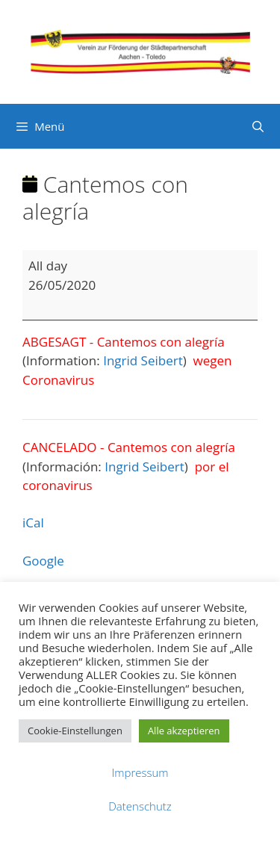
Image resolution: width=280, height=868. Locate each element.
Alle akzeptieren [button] (184, 731)
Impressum (140, 772)
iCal (33, 523)
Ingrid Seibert (143, 360)
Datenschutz (140, 806)
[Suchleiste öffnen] (258, 126)
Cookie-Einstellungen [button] (75, 731)
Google (43, 561)
